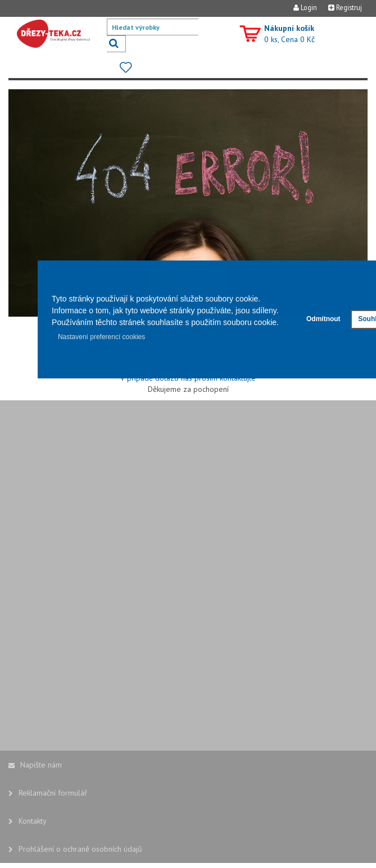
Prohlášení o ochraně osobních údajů (75, 849)
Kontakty (28, 821)
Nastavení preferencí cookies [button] (101, 337)
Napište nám (35, 765)
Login (305, 7)
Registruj (345, 7)
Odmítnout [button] (323, 319)
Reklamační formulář (48, 793)
